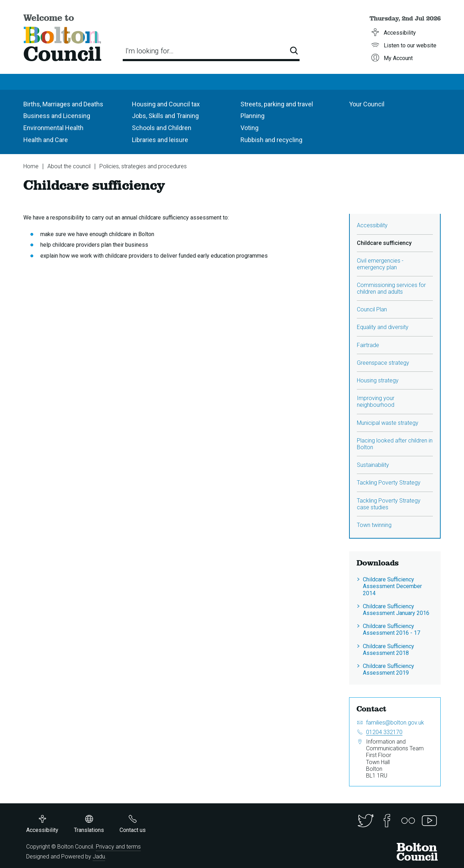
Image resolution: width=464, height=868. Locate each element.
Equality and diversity (383, 327)
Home (31, 166)
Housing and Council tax (166, 104)
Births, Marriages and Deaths (63, 104)
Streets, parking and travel (277, 104)
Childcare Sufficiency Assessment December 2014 (392, 586)
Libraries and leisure (160, 140)
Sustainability (373, 465)
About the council (69, 166)
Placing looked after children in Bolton (395, 444)
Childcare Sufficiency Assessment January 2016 (396, 610)
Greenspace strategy (383, 363)
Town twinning (374, 525)
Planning (253, 116)
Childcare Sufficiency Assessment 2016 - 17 (391, 629)
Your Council (367, 104)
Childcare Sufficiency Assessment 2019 (388, 669)
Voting (250, 128)
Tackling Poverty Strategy (389, 483)
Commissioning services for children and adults (391, 288)
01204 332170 (384, 732)
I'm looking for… (150, 51)
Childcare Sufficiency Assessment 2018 (388, 650)
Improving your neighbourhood (376, 401)
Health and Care (46, 140)
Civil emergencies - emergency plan (380, 264)
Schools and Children (162, 128)
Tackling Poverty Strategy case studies (389, 504)
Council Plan (372, 309)
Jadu (99, 857)
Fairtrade (368, 345)
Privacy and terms (118, 847)
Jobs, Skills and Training (165, 116)
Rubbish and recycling (271, 140)
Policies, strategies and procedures (143, 166)
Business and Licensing (57, 116)
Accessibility (372, 225)
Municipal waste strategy (388, 423)
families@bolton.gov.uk (395, 723)
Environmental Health (53, 128)
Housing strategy (378, 380)
